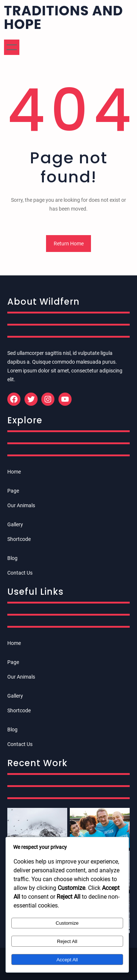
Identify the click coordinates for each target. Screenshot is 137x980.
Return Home (69, 244)
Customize (67, 923)
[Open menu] (12, 47)
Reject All (67, 941)
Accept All (67, 960)
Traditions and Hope (64, 17)
